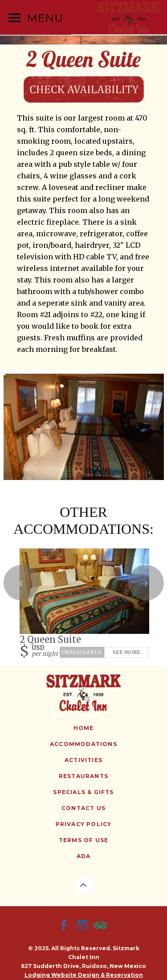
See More (126, 652)
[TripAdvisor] (102, 926)
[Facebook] (65, 926)
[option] (84, 427)
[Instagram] (84, 926)
